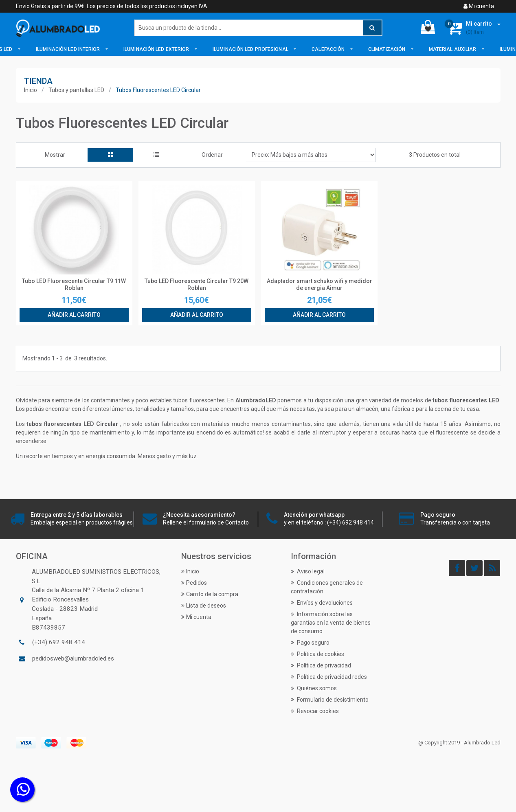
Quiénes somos (314, 688)
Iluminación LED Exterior (157, 49)
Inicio (31, 90)
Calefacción (329, 49)
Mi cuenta (479, 6)
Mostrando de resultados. (65, 359)
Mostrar (55, 155)
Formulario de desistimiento (330, 700)
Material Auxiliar (453, 49)
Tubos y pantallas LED (76, 90)
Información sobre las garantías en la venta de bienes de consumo (331, 623)
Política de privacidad (321, 665)
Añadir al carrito (74, 315)
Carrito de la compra (210, 594)
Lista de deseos (204, 606)
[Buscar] (258, 28)
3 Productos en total (435, 155)
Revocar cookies (315, 711)
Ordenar (212, 155)
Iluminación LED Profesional (251, 49)
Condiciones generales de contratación (327, 587)
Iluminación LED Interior (69, 49)
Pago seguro (310, 643)
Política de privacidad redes (329, 677)
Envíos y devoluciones (322, 603)
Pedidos (194, 583)
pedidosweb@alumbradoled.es (73, 658)
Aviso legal (308, 571)
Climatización (387, 49)
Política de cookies (317, 654)
